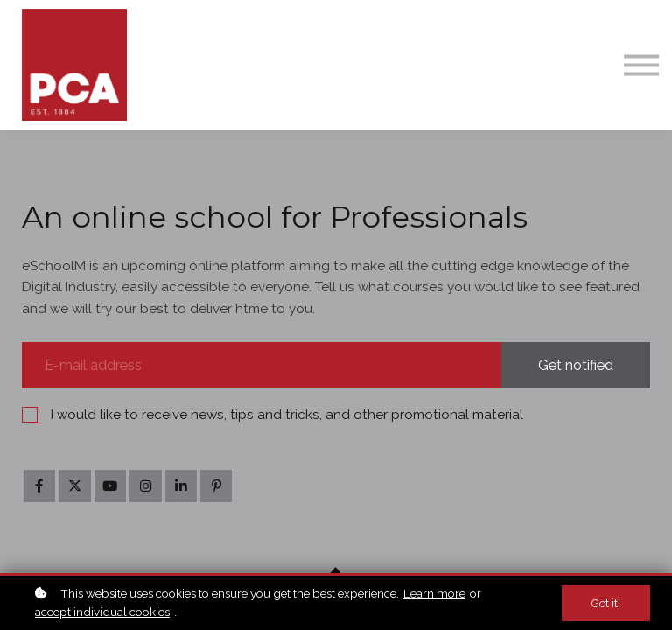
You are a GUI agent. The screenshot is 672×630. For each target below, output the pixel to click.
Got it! (606, 603)
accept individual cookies (102, 612)
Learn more (434, 593)
